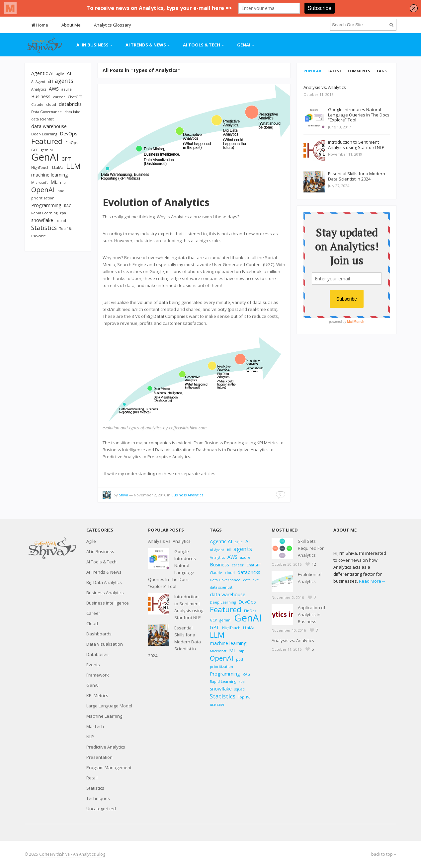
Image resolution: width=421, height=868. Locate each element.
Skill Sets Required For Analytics (311, 548)
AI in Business (92, 45)
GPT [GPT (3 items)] (66, 159)
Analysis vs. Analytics (169, 541)
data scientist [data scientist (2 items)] (42, 119)
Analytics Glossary (113, 25)
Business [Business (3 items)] (41, 96)
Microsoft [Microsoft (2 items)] (40, 182)
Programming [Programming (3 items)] (46, 205)
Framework (98, 675)
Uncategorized (101, 809)
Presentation (99, 757)
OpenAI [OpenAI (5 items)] (43, 190)
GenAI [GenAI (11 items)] (45, 157)
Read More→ (372, 581)
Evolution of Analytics (156, 202)
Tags (381, 71)
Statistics (95, 788)
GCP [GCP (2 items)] (35, 150)
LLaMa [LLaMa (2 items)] (58, 168)
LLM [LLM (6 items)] (73, 166)
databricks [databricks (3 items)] (70, 104)
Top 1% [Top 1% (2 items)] (65, 229)
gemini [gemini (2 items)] (47, 150)
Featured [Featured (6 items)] (47, 141)
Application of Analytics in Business (312, 615)
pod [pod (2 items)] (61, 191)
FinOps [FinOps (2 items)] (71, 143)
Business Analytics (187, 495)
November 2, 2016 (150, 495)
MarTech (95, 726)
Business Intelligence (108, 603)
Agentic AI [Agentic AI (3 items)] (42, 73)
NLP (90, 737)
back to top (384, 854)
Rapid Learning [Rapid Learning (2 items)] (44, 213)
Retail (92, 778)
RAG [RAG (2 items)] (68, 206)
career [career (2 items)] (59, 97)
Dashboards (99, 634)
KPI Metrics (97, 695)
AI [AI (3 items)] (69, 73)
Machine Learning (104, 716)
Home (40, 25)
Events (93, 665)
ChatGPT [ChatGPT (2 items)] (75, 97)
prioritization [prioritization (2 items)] (43, 198)
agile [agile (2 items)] (60, 74)
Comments (359, 71)
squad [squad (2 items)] (61, 221)
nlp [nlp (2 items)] (63, 182)
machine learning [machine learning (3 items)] (50, 175)
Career (93, 613)
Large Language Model (109, 706)
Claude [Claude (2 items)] (37, 105)
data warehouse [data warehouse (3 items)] (49, 126)
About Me (71, 25)
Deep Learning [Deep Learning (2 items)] (44, 134)
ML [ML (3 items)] (54, 182)
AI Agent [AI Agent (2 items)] (38, 82)
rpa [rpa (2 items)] (63, 213)
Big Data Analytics (104, 582)
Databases (97, 654)
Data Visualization (105, 644)
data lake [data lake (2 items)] (72, 112)
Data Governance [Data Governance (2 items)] (46, 112)
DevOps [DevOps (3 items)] (69, 134)
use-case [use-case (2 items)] (39, 236)
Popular (312, 71)
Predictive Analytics (106, 747)
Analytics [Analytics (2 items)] (39, 89)
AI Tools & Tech (202, 45)
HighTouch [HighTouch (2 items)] (40, 168)
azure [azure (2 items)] (67, 89)
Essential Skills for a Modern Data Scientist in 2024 (174, 642)
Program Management (109, 767)
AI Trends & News (146, 45)
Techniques (98, 798)
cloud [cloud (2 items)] (51, 105)
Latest (335, 71)
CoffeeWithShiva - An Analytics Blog (72, 854)
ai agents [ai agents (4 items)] (61, 81)
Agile (91, 541)
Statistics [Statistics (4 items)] (44, 228)
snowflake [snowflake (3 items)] (42, 220)
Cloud (92, 623)
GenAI (244, 45)
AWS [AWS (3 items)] (54, 89)
